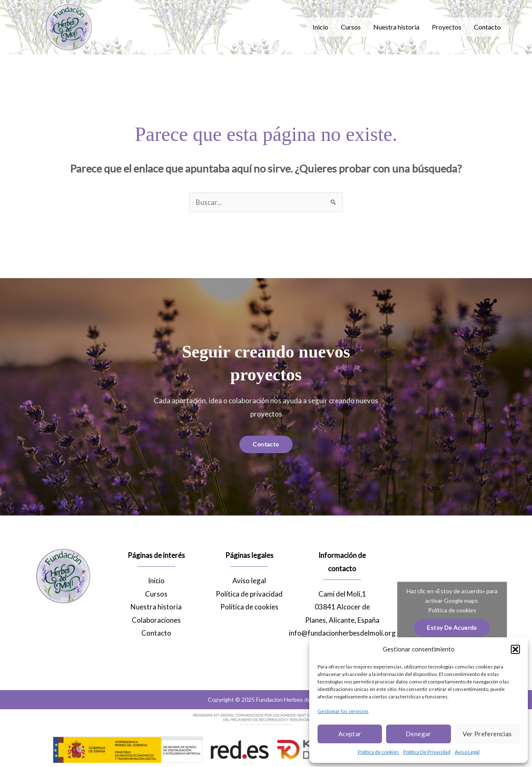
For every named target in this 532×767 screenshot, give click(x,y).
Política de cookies (378, 752)
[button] (515, 649)
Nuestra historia (396, 27)
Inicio (320, 27)
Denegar (419, 734)
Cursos (351, 27)
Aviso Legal (467, 752)
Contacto (487, 27)
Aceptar (350, 734)
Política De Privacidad (427, 752)
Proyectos (447, 27)
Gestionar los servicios (343, 711)
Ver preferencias (487, 734)
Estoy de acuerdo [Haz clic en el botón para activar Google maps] (452, 628)
